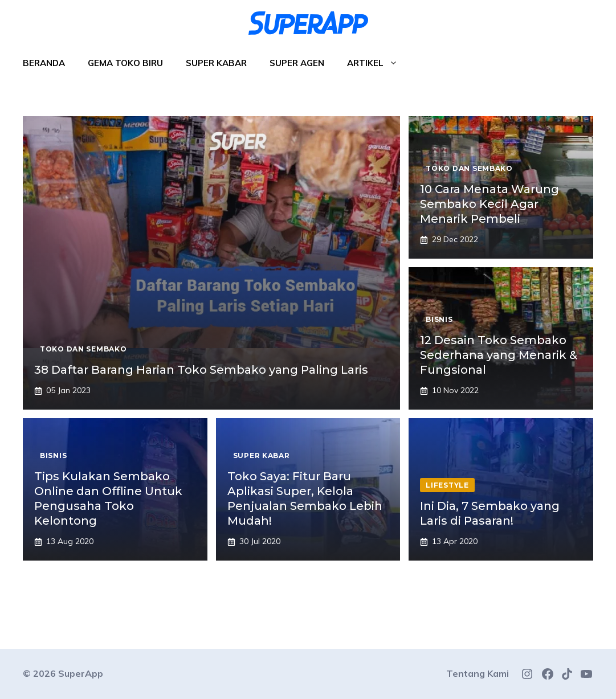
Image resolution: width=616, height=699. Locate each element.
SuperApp (81, 673)
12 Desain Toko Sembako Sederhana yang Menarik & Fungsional (499, 355)
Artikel (378, 63)
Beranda (44, 63)
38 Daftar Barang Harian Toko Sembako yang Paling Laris (201, 370)
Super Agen (297, 63)
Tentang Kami (478, 673)
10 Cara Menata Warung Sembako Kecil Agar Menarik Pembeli (489, 204)
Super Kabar (216, 63)
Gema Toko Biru (125, 63)
